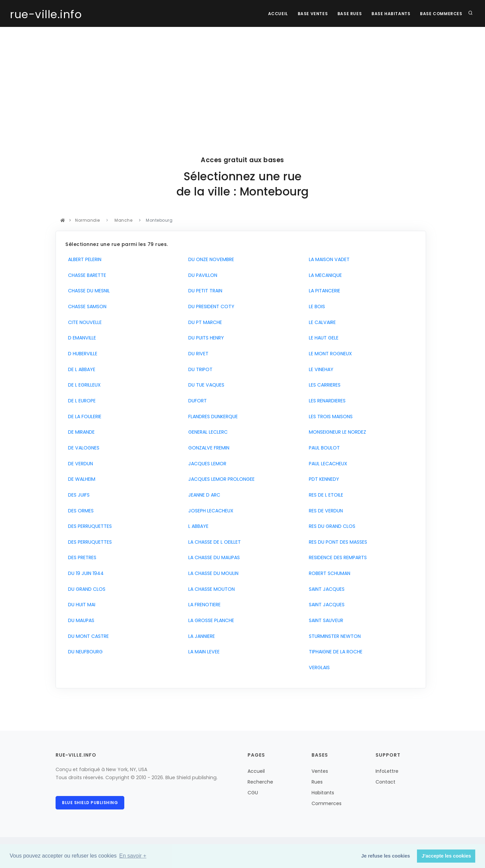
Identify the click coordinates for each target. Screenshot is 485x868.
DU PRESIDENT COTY (210, 306)
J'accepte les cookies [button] (446, 856)
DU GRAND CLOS (85, 589)
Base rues (349, 14)
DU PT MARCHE (204, 322)
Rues (317, 782)
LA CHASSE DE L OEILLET (213, 542)
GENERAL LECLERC (207, 432)
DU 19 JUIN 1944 (85, 573)
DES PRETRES (81, 557)
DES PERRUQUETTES (89, 526)
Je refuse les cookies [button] (386, 856)
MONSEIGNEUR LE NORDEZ (336, 432)
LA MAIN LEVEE (203, 652)
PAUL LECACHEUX (327, 464)
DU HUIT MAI (80, 605)
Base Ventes (311, 14)
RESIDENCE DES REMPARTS (336, 557)
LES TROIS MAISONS (329, 417)
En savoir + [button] (133, 856)
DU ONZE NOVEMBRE (210, 259)
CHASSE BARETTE (86, 275)
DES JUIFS (77, 495)
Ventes (320, 771)
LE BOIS (316, 306)
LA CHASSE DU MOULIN (212, 573)
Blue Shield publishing (90, 803)
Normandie (88, 220)
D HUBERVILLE (81, 354)
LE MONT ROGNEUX (329, 354)
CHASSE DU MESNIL (88, 291)
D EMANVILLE (81, 338)
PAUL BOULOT (323, 448)
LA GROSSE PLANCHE (210, 620)
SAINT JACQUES (325, 589)
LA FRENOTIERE (203, 605)
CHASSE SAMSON (86, 306)
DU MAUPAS (80, 620)
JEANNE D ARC (203, 495)
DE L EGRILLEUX (83, 385)
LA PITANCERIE (323, 291)
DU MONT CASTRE (87, 636)
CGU (253, 793)
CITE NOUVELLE (84, 322)
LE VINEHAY (320, 369)
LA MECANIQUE (324, 275)
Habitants (323, 793)
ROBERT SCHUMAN (328, 573)
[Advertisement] (243, 77)
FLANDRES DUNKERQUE (212, 417)
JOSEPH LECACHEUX (209, 511)
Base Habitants (390, 14)
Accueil (276, 14)
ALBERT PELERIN (83, 259)
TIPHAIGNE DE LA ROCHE (334, 652)
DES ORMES (79, 511)
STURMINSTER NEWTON (333, 636)
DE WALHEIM (80, 479)
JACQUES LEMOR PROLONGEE (220, 479)
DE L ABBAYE (80, 369)
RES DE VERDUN (325, 511)
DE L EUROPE (80, 401)
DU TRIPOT (199, 369)
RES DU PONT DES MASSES (337, 542)
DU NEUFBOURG (84, 652)
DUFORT (196, 401)
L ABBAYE (197, 526)
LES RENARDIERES (326, 401)
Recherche (260, 782)
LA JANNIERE (200, 636)
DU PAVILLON (201, 275)
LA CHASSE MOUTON (210, 589)
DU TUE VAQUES (205, 385)
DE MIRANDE (80, 432)
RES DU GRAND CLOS (331, 526)
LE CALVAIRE (321, 322)
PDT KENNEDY (323, 479)
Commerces (327, 803)
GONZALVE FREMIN (207, 448)
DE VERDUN (79, 464)
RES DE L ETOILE (325, 495)
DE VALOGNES (82, 448)
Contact (385, 782)
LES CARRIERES (323, 385)
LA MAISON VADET (328, 259)
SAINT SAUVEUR (325, 620)
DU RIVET (197, 354)
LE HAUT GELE (322, 338)
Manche (124, 220)
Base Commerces (441, 14)
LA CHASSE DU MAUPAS (213, 557)
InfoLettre (387, 771)
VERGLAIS (318, 667)
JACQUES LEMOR (206, 464)
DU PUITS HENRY (205, 338)
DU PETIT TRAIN (204, 291)
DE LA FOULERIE (83, 417)
